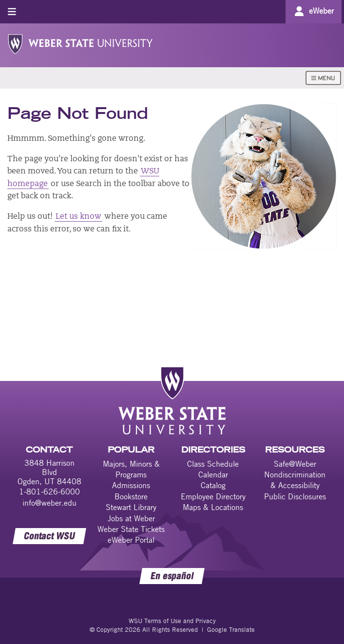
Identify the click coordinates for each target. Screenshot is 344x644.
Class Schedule (213, 464)
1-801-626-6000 (49, 492)
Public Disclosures (295, 496)
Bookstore (131, 496)
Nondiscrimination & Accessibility (295, 480)
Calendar (213, 474)
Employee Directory (213, 496)
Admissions (131, 485)
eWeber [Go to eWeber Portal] (321, 11)
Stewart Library (131, 507)
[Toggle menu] (12, 11)
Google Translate (231, 629)
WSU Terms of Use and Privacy (172, 621)
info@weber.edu (49, 503)
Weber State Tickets (131, 529)
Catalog (213, 485)
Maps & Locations (213, 507)
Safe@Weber (295, 464)
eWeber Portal (131, 540)
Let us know (78, 217)
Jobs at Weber (131, 518)
